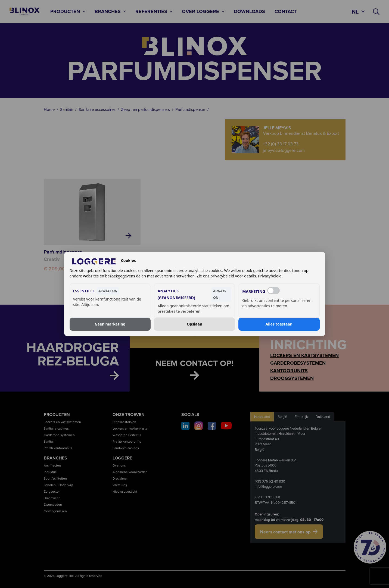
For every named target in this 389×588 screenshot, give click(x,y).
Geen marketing (110, 324)
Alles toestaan (279, 324)
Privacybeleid (270, 276)
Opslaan (194, 324)
